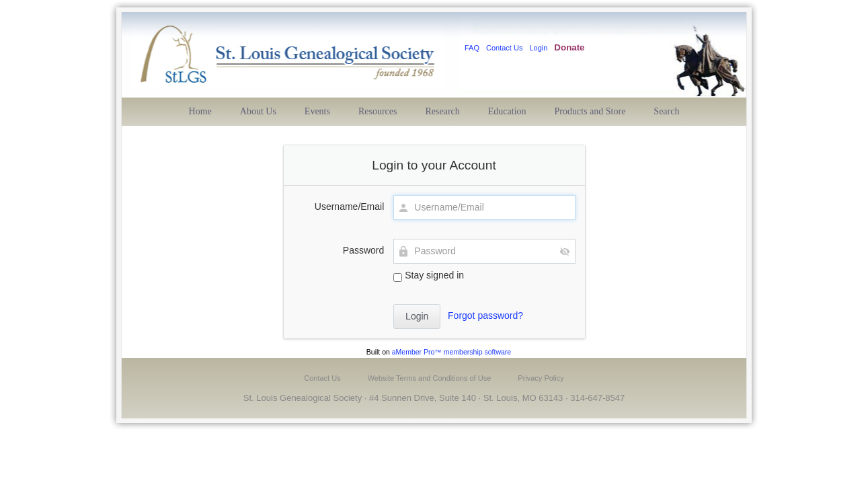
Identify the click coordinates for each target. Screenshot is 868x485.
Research (443, 111)
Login (538, 48)
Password (363, 250)
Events (317, 111)
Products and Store (590, 111)
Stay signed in (429, 276)
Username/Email (349, 207)
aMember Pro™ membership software (451, 352)
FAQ (472, 48)
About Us (258, 111)
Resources (378, 111)
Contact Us (504, 48)
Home (200, 111)
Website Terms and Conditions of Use (430, 378)
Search (666, 111)
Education (507, 111)
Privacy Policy (541, 378)
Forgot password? (485, 315)
